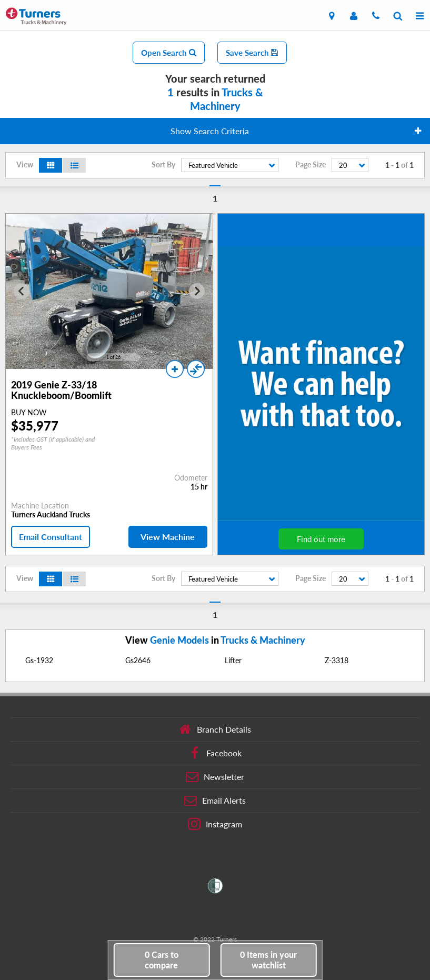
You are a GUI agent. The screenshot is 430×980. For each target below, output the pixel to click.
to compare (162, 960)
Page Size (311, 165)
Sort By (163, 165)
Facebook (215, 753)
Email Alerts (215, 801)
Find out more (321, 539)
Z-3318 (337, 660)
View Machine (168, 537)
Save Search (252, 53)
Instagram (215, 824)
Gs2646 (138, 660)
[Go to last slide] (22, 291)
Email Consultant (51, 537)
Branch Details (215, 729)
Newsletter (215, 777)
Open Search (169, 53)
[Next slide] (197, 291)
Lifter (233, 660)
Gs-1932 (39, 660)
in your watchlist (268, 960)
